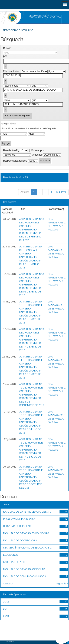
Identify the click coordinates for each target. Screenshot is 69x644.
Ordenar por (37, 151)
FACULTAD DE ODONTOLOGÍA (20, 541)
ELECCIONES (11, 555)
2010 (6, 616)
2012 (6, 602)
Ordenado (37, 155)
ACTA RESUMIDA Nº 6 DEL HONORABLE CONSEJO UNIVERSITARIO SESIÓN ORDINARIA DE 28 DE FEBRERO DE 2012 (32, 230)
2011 (6, 609)
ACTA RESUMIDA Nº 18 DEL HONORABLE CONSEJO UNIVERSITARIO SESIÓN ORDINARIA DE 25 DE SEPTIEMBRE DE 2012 (32, 395)
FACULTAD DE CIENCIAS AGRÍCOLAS (24, 570)
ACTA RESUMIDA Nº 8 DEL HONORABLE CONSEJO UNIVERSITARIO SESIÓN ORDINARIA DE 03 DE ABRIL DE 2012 (32, 285)
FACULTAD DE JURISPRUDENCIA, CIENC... (27, 512)
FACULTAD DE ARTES (15, 562)
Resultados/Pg (11, 151)
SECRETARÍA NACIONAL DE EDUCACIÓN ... (27, 548)
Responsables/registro (15, 161)
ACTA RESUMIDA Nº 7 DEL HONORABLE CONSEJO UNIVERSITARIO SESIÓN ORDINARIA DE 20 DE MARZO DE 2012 (32, 257)
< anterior (8, 584)
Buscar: (7, 49)
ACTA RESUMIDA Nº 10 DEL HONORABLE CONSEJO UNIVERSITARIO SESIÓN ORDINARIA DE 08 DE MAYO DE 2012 (31, 312)
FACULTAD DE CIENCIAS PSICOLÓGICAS (26, 534)
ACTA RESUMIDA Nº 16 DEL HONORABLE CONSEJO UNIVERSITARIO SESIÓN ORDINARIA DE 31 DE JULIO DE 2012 (31, 422)
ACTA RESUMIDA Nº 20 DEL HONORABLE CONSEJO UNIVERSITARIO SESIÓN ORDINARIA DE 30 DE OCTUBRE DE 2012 (31, 478)
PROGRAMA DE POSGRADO (19, 519)
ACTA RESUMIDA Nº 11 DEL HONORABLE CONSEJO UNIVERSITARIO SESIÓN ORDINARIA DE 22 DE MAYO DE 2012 (31, 367)
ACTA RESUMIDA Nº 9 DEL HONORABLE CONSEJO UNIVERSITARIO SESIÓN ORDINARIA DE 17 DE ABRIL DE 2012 (32, 340)
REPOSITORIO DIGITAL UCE (18, 31)
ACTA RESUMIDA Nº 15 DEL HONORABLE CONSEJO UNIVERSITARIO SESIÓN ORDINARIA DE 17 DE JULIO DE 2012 (31, 450)
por (5, 56)
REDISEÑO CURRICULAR (17, 526)
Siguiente (61, 192)
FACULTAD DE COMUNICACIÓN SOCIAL (26, 577)
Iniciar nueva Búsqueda (18, 116)
